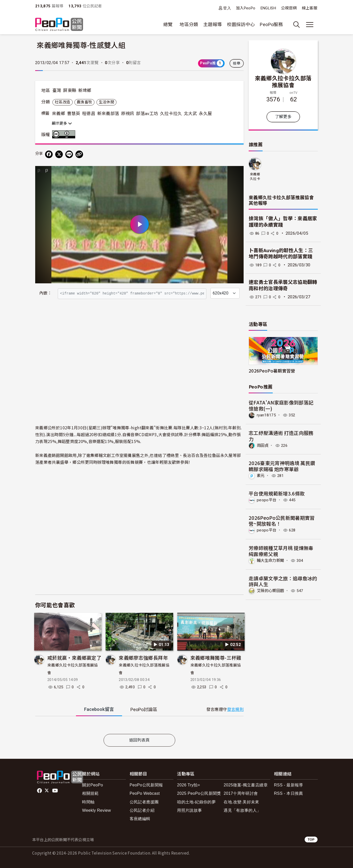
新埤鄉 (85, 90)
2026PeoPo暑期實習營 (272, 371)
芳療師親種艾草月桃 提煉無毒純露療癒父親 (281, 551)
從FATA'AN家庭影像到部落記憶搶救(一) (281, 405)
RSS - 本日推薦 (289, 793)
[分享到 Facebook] (49, 154)
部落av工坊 (147, 114)
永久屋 (205, 114)
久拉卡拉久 (171, 114)
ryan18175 (267, 415)
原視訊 (128, 114)
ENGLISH (268, 8)
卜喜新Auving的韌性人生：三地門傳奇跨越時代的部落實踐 (281, 254)
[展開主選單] (310, 25)
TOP (311, 839)
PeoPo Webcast (145, 793)
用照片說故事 (189, 810)
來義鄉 (58, 114)
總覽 (168, 24)
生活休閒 (106, 102)
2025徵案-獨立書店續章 (246, 785)
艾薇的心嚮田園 (271, 590)
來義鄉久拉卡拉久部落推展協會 (283, 81)
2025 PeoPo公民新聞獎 (199, 793)
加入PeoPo (246, 8)
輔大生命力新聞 (271, 560)
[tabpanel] (139, 726)
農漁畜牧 (84, 102)
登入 (227, 8)
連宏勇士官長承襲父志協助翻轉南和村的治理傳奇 (283, 285)
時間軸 (88, 802)
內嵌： (45, 293)
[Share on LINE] (69, 154)
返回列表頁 (140, 740)
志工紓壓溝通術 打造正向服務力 (281, 436)
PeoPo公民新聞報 (146, 785)
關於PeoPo (93, 785)
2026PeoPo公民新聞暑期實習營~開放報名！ (282, 520)
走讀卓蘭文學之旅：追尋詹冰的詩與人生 (283, 581)
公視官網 (289, 8)
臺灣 (57, 90)
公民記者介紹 (142, 810)
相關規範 (90, 793)
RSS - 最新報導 (289, 785)
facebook (40, 791)
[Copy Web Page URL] (79, 154)
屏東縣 (70, 90)
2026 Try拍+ (189, 785)
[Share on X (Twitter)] (59, 154)
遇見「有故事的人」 (242, 810)
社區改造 (62, 102)
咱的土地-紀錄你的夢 (196, 802)
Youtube (55, 791)
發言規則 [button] (235, 709)
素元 (261, 476)
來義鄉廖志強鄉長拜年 (143, 658)
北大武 (190, 114)
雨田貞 (263, 445)
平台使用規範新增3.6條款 (277, 493)
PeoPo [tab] (144, 709)
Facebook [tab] (99, 709)
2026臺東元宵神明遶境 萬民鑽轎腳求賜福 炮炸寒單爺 (282, 466)
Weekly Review (96, 810)
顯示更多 (62, 123)
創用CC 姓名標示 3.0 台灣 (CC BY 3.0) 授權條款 (65, 134)
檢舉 (237, 63)
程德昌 (89, 114)
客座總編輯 (140, 819)
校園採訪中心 (241, 24)
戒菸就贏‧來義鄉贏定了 (74, 658)
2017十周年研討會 (241, 793)
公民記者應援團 (144, 802)
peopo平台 (267, 500)
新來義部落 (108, 114)
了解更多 (283, 117)
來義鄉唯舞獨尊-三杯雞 (216, 658)
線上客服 (310, 8)
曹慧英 (74, 114)
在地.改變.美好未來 (241, 802)
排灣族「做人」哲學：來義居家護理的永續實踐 (283, 222)
